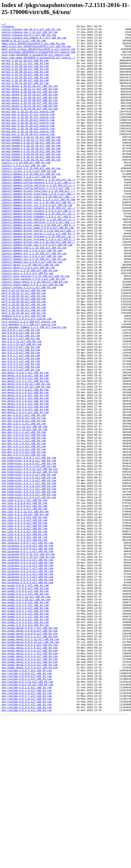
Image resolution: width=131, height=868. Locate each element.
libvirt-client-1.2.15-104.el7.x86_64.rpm (31, 198)
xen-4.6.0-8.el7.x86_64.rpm (21, 395)
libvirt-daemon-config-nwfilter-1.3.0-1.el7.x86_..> (38, 221)
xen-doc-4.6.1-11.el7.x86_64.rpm (24, 507)
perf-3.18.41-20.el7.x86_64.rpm (24, 368)
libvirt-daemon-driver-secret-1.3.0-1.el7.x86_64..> (38, 276)
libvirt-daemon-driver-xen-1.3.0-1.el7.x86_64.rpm (37, 290)
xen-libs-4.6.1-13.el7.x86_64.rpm (25, 613)
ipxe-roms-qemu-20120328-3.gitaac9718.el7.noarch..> (38, 65)
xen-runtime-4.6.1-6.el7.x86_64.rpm (27, 828)
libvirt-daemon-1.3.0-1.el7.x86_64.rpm (29, 208)
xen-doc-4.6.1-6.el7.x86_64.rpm (24, 521)
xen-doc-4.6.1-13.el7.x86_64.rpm (24, 511)
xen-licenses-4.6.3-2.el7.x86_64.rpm (27, 688)
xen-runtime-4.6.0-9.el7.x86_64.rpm (27, 807)
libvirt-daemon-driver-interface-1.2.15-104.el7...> (38, 225)
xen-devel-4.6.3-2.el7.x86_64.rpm (25, 484)
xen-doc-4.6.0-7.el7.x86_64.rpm (24, 494)
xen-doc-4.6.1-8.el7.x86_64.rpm (24, 528)
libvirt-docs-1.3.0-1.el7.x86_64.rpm (27, 324)
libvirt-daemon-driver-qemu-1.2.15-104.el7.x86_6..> (38, 266)
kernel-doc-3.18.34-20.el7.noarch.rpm (28, 150)
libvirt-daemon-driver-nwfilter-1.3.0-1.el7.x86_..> (38, 262)
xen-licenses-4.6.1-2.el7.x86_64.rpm (27, 668)
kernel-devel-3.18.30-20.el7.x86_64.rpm (29, 113)
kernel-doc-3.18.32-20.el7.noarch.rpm (28, 147)
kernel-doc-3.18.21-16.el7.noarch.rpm (28, 130)
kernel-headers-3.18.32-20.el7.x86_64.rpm (31, 177)
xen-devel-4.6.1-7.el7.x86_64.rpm (25, 473)
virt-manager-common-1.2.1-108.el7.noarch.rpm (34, 388)
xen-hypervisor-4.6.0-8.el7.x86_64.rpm (29, 548)
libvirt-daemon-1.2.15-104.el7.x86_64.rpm (31, 204)
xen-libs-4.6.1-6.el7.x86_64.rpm (24, 623)
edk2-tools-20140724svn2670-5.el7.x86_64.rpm (33, 48)
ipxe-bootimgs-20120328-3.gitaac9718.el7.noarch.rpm (38, 58)
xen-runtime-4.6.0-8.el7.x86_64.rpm (27, 804)
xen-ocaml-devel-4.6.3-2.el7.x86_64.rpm (29, 790)
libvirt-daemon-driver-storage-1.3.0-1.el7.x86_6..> (38, 283)
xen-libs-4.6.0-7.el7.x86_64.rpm (24, 596)
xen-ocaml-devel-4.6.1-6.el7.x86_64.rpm (29, 776)
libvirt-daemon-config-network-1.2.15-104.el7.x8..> (38, 211)
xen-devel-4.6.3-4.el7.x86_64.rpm (25, 490)
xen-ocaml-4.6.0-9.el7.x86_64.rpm (25, 705)
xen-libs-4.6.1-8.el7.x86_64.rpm (24, 630)
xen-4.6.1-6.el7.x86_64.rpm (21, 419)
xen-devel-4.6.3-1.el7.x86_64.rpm (25, 480)
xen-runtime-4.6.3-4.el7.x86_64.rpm (27, 848)
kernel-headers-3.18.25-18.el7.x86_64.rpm (31, 167)
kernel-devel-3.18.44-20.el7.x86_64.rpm (29, 126)
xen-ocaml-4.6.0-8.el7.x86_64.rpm (25, 702)
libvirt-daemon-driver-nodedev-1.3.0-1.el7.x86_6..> (38, 256)
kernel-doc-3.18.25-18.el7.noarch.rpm (28, 136)
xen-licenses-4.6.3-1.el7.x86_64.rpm (27, 685)
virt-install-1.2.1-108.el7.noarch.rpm (29, 382)
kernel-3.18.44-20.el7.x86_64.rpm (25, 96)
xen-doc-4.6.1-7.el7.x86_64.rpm (24, 525)
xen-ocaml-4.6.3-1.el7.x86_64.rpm (25, 736)
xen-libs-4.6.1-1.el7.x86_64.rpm (24, 606)
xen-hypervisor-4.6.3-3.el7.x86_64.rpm (29, 589)
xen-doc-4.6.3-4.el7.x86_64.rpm (24, 542)
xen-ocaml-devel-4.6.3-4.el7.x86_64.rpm (29, 797)
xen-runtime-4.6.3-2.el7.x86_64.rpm (27, 841)
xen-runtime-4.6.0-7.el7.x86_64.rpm (27, 800)
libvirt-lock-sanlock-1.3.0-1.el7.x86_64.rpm (33, 330)
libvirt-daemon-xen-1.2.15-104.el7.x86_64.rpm (34, 307)
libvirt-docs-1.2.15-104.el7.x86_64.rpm (29, 320)
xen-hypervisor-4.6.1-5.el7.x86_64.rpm (29, 569)
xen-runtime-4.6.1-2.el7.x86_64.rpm (27, 821)
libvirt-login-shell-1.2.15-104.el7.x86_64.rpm (35, 334)
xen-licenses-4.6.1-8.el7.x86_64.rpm (27, 681)
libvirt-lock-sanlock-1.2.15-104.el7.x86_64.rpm (35, 327)
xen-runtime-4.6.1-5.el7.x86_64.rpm (27, 824)
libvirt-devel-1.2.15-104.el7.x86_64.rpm (30, 313)
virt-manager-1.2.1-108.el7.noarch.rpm (29, 385)
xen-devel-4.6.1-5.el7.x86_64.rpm (25, 467)
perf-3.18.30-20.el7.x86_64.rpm (24, 358)
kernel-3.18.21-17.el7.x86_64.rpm (25, 72)
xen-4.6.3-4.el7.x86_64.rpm (21, 439)
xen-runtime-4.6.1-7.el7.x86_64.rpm (27, 831)
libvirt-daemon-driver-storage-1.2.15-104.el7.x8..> (38, 279)
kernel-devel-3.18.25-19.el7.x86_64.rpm (29, 109)
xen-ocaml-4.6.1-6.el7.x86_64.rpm (25, 725)
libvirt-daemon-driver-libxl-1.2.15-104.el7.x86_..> (38, 232)
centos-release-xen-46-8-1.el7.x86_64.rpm (31, 31)
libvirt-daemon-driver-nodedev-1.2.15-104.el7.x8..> (38, 252)
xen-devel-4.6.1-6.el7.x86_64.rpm (25, 470)
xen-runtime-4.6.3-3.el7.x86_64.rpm (27, 845)
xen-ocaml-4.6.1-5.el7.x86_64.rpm (25, 722)
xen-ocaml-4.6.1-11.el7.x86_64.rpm (26, 712)
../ (4, 24)
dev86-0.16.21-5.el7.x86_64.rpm (24, 44)
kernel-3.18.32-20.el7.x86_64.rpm (25, 85)
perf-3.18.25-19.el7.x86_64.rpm (24, 354)
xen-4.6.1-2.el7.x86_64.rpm (21, 412)
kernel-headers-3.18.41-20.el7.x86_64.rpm (31, 184)
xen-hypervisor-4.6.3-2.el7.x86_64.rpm (29, 586)
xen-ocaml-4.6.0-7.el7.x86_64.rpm (25, 698)
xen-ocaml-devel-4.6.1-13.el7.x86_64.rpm (30, 766)
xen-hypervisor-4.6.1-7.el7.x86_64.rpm (29, 576)
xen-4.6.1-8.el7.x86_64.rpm (21, 426)
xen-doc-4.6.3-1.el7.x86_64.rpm (24, 531)
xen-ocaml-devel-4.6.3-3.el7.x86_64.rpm (29, 793)
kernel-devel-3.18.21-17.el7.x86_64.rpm (29, 102)
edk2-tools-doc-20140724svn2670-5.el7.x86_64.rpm (36, 51)
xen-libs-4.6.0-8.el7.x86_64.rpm (24, 599)
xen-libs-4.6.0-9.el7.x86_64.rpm (24, 603)
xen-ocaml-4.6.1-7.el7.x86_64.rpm (25, 729)
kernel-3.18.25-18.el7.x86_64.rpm (25, 75)
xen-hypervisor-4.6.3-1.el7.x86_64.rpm (29, 582)
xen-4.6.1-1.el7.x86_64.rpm (21, 402)
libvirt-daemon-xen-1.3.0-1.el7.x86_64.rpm (32, 310)
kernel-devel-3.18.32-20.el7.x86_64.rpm (29, 116)
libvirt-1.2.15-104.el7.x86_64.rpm (26, 191)
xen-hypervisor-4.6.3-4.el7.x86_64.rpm (29, 593)
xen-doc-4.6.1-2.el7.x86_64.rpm (24, 514)
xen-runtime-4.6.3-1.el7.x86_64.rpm (27, 838)
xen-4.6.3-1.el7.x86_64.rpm (21, 429)
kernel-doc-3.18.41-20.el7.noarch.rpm (28, 153)
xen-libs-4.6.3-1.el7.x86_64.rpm (24, 633)
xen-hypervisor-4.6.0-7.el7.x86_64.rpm (29, 545)
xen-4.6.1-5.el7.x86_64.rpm (21, 416)
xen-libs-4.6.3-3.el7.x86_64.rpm (24, 640)
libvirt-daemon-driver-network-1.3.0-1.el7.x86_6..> (38, 249)
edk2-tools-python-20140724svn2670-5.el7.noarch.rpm (38, 55)
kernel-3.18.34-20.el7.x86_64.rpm (25, 89)
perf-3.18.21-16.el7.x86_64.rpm (24, 344)
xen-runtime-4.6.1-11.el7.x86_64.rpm (27, 814)
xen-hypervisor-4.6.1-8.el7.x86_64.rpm (29, 579)
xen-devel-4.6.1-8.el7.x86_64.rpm (25, 477)
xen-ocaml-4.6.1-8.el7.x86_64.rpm (25, 732)
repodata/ (8, 27)
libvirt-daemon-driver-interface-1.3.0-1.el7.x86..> (38, 228)
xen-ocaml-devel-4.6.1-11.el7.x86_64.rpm (30, 763)
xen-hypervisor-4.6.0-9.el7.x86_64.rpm (29, 552)
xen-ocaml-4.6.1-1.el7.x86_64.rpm (25, 708)
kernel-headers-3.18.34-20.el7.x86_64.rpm (31, 181)
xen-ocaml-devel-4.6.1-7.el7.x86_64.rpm (29, 780)
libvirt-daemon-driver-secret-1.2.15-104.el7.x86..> (38, 273)
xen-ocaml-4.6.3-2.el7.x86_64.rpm (25, 739)
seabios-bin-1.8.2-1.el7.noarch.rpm (27, 378)
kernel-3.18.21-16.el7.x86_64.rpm (25, 68)
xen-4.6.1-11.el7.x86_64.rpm (21, 405)
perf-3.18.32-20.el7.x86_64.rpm (24, 361)
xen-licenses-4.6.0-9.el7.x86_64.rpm (27, 654)
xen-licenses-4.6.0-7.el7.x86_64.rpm (27, 647)
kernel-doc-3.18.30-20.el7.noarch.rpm (28, 143)
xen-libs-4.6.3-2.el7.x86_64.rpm (24, 637)
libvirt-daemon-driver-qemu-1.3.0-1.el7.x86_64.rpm (38, 269)
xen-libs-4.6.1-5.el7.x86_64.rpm (24, 620)
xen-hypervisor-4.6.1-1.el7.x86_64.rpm (29, 555)
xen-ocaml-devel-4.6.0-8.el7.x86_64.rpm (29, 753)
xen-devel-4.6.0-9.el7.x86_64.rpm (25, 450)
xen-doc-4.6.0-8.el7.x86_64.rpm (24, 497)
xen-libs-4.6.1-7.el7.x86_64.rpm (24, 627)
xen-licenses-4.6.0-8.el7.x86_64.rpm (27, 650)
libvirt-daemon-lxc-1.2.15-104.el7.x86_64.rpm (34, 300)
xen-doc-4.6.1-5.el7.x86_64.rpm (24, 518)
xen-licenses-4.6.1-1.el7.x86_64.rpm (27, 657)
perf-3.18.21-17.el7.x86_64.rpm (24, 347)
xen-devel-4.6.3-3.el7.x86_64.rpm (25, 487)
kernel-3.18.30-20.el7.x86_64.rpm (25, 82)
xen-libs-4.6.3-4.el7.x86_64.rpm (24, 644)
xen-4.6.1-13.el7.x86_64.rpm (21, 409)
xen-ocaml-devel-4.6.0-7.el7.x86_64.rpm (29, 749)
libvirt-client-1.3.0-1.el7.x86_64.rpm (29, 201)
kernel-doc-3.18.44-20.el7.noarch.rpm (28, 157)
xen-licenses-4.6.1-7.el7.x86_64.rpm (27, 678)
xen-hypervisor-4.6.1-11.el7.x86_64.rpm (29, 559)
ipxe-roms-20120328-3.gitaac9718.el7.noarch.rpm (35, 61)
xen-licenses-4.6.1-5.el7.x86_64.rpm (27, 671)
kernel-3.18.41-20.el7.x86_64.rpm (25, 92)
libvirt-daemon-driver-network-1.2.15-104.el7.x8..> (38, 245)
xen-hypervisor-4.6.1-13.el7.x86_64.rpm (29, 562)
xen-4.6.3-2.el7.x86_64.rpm (21, 433)
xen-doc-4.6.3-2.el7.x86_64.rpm (24, 535)
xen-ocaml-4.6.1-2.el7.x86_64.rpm (25, 719)
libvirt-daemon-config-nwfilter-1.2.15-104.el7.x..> (38, 218)
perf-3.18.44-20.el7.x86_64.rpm (24, 371)
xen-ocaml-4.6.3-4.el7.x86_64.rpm (25, 746)
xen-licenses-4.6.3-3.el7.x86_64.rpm (27, 691)
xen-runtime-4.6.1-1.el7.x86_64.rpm (27, 810)
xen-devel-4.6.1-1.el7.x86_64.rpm (25, 453)
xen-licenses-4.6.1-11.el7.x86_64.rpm (28, 661)
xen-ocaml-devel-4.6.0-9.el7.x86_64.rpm (29, 756)
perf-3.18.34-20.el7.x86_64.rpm (24, 364)
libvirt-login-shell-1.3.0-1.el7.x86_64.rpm (32, 337)
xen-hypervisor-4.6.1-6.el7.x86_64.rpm (29, 572)
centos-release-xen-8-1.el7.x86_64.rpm (29, 38)
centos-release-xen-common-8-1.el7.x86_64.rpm (34, 41)
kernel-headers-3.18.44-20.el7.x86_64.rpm (31, 187)
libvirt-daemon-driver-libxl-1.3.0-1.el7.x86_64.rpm (38, 235)
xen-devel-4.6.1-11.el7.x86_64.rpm (26, 456)
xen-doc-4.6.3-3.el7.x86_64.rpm (24, 538)
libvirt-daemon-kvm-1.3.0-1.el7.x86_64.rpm (32, 296)
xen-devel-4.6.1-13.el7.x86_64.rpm (26, 460)
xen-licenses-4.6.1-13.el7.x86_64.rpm (28, 664)
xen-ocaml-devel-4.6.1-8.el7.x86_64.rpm (29, 783)
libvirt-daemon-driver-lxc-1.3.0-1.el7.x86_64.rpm (37, 242)
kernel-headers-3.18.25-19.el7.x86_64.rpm (31, 170)
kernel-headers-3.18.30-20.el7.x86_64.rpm (31, 174)
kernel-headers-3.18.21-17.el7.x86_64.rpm (31, 164)
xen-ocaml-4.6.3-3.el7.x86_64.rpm (25, 742)
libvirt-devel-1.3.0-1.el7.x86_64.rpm (28, 317)
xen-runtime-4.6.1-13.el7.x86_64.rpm (27, 817)
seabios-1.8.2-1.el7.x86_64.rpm (24, 375)
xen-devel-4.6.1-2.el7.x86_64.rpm (25, 463)
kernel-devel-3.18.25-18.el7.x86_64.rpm (29, 106)
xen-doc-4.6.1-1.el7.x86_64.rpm (24, 504)
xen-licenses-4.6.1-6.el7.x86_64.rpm (27, 674)
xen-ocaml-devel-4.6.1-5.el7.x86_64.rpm (29, 773)
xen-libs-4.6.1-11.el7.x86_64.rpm (25, 610)
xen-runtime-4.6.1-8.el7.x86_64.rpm (27, 834)
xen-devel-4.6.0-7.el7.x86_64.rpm (25, 443)
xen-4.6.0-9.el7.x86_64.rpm (21, 399)
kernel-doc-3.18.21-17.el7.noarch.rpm (28, 133)
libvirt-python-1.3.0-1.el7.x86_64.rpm (29, 341)
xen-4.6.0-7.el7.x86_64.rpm (21, 392)
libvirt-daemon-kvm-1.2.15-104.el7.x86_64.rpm (34, 293)
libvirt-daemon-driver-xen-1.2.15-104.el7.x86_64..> (38, 286)
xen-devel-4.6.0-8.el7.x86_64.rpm (25, 446)
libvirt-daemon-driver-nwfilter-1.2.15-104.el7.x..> (38, 259)
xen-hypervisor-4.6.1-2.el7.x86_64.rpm (29, 565)
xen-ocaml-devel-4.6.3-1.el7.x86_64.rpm (29, 787)
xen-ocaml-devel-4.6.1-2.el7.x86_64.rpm (29, 770)
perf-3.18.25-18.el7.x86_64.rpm (24, 351)
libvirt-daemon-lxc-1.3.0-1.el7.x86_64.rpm (32, 303)
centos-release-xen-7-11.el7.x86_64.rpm (29, 34)
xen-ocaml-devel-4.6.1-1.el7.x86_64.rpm (29, 759)
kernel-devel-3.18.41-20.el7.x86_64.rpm (29, 123)
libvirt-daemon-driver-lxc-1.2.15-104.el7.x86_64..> (38, 239)
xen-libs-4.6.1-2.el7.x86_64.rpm (24, 616)
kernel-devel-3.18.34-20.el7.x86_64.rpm (29, 119)
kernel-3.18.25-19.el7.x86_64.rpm (25, 78)
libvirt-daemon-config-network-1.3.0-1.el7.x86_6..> (38, 215)
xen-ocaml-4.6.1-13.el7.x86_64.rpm (26, 715)
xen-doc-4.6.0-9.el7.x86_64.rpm (24, 501)
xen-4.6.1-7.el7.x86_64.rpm (21, 422)
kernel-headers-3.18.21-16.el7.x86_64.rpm (31, 160)
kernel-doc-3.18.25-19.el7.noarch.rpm (28, 140)
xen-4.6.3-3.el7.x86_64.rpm (21, 436)
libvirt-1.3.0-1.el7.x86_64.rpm (24, 194)
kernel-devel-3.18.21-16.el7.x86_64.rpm (29, 99)
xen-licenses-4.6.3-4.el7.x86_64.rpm (27, 695)
